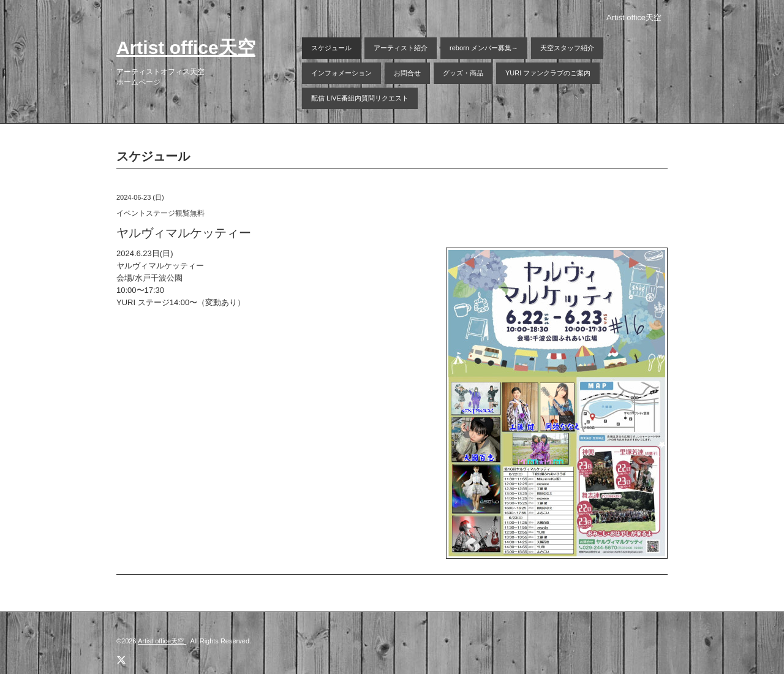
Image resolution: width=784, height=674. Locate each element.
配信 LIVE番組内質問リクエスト (360, 98)
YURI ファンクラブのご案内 (548, 73)
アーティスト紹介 (401, 48)
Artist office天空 (186, 47)
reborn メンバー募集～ (484, 48)
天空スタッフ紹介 (567, 48)
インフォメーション (341, 73)
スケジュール (331, 48)
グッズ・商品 (463, 73)
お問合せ (407, 73)
